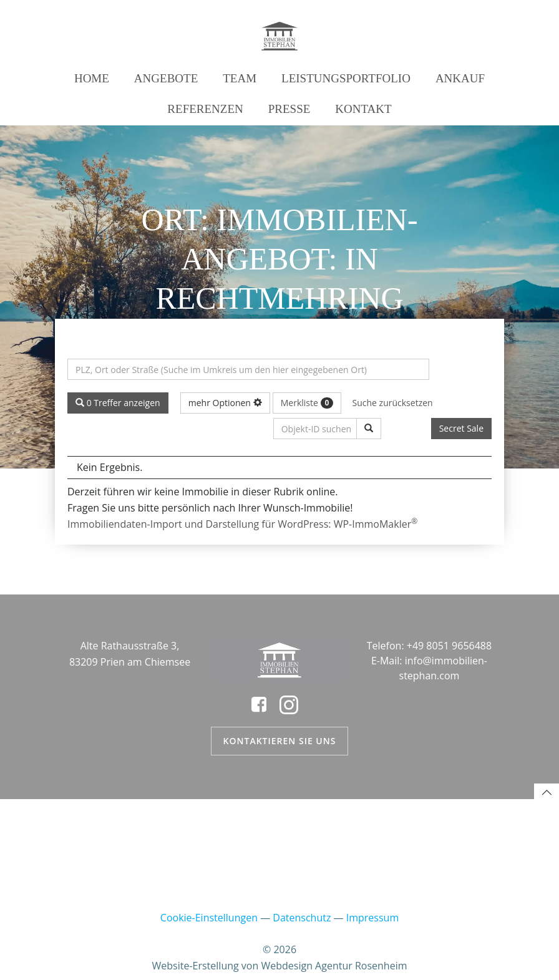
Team (240, 78)
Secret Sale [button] (461, 428)
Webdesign (286, 966)
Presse (289, 109)
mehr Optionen (225, 403)
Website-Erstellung (196, 966)
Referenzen (205, 109)
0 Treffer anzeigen (118, 403)
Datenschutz (302, 918)
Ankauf (460, 78)
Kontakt (363, 109)
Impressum (372, 918)
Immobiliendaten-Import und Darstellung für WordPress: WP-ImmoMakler (242, 524)
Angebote (166, 78)
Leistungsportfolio (346, 78)
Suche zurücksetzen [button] (393, 403)
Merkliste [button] (307, 403)
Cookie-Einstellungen (209, 918)
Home (92, 78)
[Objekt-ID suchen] (369, 429)
